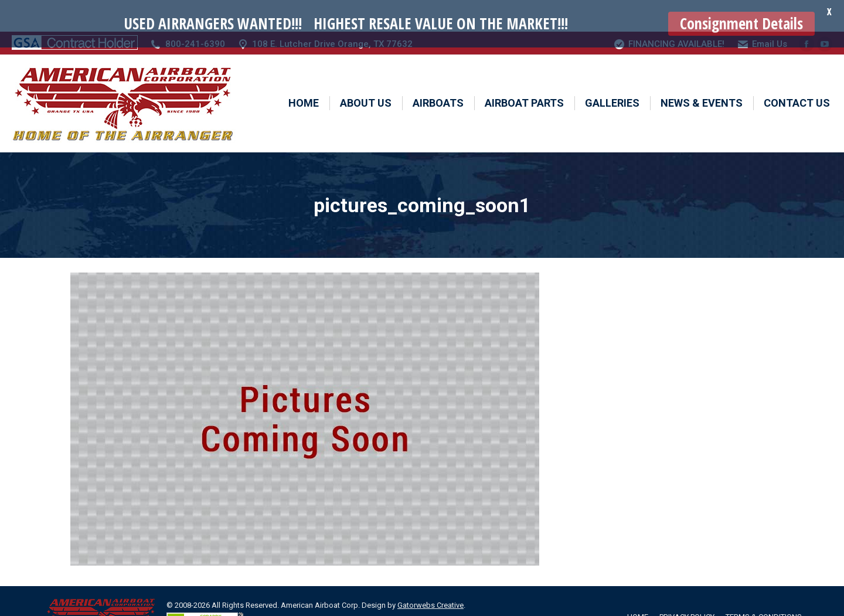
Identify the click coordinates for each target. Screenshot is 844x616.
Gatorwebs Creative (430, 574)
